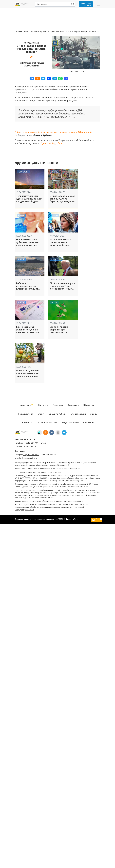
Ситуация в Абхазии (47, 422)
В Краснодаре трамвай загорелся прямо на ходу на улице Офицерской (53, 132)
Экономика (73, 405)
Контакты (43, 405)
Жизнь (55, 172)
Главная (18, 31)
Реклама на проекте (25, 439)
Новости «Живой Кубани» (36, 31)
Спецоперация (78, 414)
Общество (89, 405)
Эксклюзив (27, 405)
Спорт (41, 414)
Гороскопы (23, 172)
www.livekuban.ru (67, 484)
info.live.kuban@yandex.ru (25, 446)
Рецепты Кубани (70, 422)
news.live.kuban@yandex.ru (26, 458)
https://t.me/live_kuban (51, 143)
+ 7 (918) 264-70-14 (31, 443)
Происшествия (57, 31)
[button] (32, 78)
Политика (56, 259)
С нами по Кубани (57, 414)
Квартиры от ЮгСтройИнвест (86, 4)
